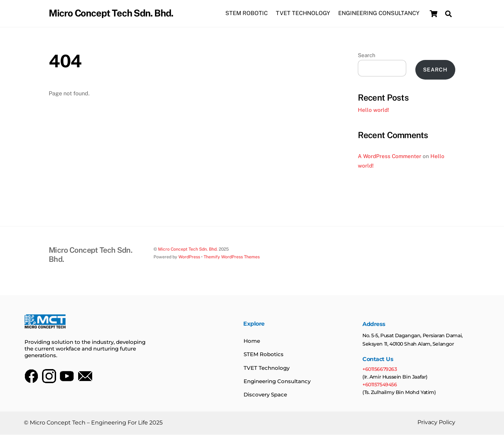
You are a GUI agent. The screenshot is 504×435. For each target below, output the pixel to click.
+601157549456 (379, 385)
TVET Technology (267, 368)
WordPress (189, 257)
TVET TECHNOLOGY (303, 13)
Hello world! (373, 110)
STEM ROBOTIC (247, 13)
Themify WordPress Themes (232, 257)
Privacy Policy (436, 423)
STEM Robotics (264, 355)
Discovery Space (265, 395)
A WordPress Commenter (390, 156)
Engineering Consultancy (277, 382)
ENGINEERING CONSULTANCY (379, 13)
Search (367, 55)
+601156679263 (380, 369)
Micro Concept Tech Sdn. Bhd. (188, 249)
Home (252, 341)
